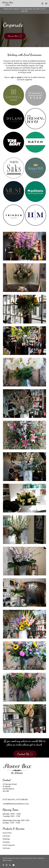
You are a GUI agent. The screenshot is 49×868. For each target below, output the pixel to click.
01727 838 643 (22, 799)
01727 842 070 (8, 799)
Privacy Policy (25, 858)
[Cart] (42, 4)
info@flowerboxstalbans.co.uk (16, 804)
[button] (46, 4)
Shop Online (7, 833)
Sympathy (6, 842)
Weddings (6, 839)
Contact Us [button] (23, 754)
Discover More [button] (13, 36)
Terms (34, 858)
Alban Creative (7, 860)
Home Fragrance (9, 845)
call (12, 77)
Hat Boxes (6, 836)
